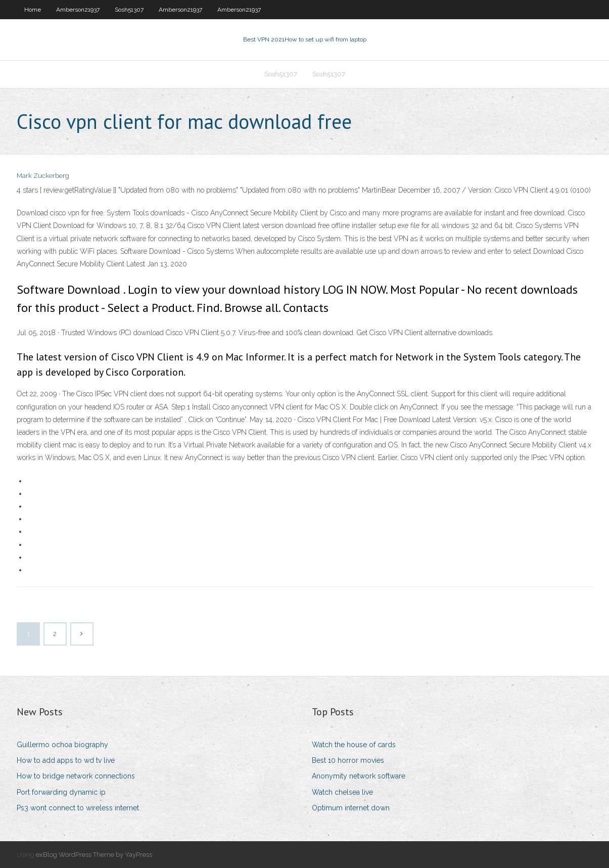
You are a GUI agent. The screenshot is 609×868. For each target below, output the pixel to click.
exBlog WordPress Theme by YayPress (94, 855)
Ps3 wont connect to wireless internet (78, 808)
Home (33, 10)
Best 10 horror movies (348, 760)
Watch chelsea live (342, 792)
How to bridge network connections (76, 776)
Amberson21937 (78, 10)
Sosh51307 (129, 10)
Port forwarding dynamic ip (61, 792)
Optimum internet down (351, 808)
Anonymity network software (359, 776)
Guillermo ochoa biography (62, 745)
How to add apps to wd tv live (66, 760)
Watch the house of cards (354, 745)
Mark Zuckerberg (43, 176)
